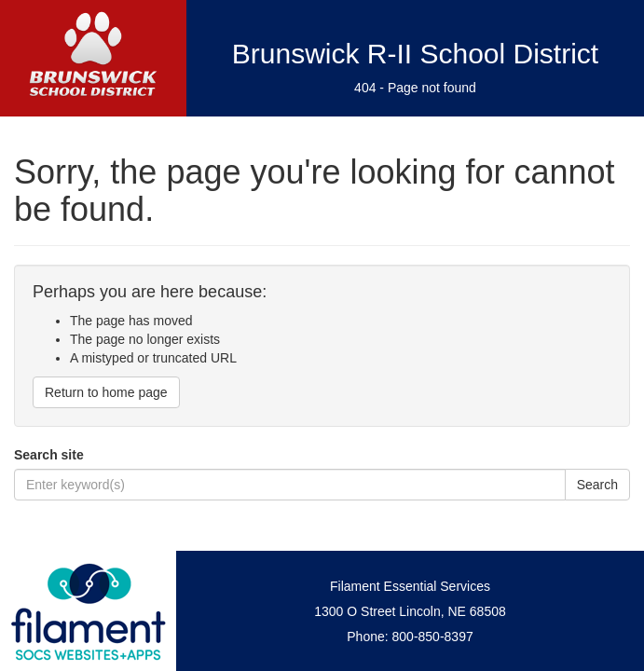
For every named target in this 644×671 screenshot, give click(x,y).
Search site (49, 455)
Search (597, 485)
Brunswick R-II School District (415, 54)
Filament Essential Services (410, 586)
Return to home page (106, 392)
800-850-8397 (433, 637)
